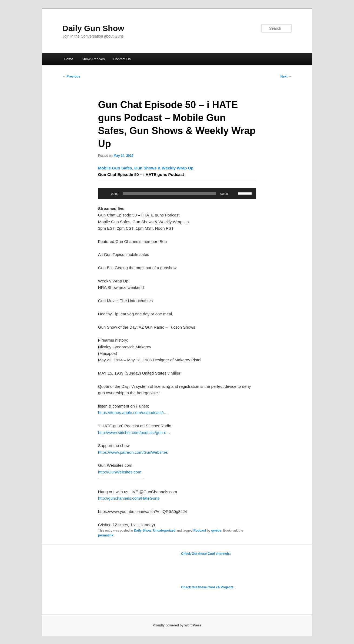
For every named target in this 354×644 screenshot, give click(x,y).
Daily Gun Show (93, 28)
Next (286, 76)
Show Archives (93, 59)
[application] (177, 193)
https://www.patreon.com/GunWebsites (133, 452)
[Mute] (234, 193)
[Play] (105, 193)
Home (69, 59)
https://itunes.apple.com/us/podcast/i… (133, 413)
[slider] (169, 193)
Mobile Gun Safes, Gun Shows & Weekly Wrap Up (146, 168)
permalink (106, 535)
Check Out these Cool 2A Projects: (208, 587)
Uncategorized (164, 530)
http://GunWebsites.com (120, 472)
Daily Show (143, 530)
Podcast (200, 530)
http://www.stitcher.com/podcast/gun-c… (134, 433)
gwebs (216, 530)
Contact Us (122, 59)
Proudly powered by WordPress (177, 625)
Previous (71, 76)
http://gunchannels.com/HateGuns (129, 498)
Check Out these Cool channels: (206, 554)
